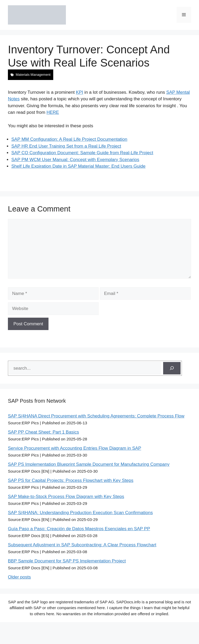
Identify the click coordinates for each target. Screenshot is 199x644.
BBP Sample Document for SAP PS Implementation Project (67, 561)
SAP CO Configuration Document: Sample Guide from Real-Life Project (82, 153)
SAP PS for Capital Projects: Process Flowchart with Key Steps (71, 480)
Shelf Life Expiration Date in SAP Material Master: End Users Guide (78, 166)
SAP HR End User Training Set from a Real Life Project (66, 146)
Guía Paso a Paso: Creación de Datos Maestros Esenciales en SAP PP (79, 529)
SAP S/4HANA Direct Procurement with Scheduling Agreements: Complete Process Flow (96, 416)
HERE (53, 112)
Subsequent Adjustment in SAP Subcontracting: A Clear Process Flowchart (82, 545)
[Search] (172, 368)
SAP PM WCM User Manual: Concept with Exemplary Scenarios (75, 160)
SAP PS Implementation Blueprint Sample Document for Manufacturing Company (89, 464)
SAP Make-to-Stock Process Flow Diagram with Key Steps (66, 497)
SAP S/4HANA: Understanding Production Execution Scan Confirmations (80, 513)
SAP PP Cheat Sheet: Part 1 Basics (43, 432)
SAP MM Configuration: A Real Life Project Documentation (69, 139)
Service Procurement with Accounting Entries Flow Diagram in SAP (74, 448)
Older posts (19, 577)
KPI (79, 92)
